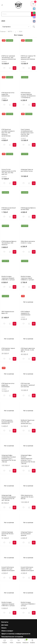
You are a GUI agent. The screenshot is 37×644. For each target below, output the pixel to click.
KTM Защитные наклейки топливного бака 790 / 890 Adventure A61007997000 (8, 133)
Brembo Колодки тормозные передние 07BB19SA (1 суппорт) (8, 604)
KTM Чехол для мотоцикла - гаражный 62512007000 (28, 385)
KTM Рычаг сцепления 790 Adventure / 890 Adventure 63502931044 (9, 58)
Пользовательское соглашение (12, 637)
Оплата (4, 628)
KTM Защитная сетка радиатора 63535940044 (8, 385)
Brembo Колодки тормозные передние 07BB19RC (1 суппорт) (8, 278)
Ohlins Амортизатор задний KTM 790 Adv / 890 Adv (27, 497)
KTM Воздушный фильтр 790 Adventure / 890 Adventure (9, 243)
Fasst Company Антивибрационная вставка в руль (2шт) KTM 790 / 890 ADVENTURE (27, 133)
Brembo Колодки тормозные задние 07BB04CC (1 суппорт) (27, 278)
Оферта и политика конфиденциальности (16, 634)
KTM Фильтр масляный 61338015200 (9, 209)
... (15, 32)
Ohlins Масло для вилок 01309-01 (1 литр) (28, 242)
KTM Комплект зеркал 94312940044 (8, 349)
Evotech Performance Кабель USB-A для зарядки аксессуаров (8, 569)
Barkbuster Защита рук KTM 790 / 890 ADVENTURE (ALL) (28, 422)
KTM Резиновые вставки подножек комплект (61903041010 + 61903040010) (28, 95)
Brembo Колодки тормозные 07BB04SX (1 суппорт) (28, 604)
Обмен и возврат (7, 631)
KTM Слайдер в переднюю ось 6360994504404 (26, 313)
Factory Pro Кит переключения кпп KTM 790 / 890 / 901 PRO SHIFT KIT (9, 172)
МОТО (10, 32)
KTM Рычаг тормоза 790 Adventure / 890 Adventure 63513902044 (28, 58)
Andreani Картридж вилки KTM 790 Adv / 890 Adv (8, 534)
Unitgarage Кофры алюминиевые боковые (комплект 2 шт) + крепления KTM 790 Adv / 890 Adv (9, 459)
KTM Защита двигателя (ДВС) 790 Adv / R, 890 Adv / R (28, 350)
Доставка (5, 625)
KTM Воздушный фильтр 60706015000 (28, 209)
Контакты (5, 622)
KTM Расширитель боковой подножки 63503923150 (7, 422)
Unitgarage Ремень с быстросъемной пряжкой (27, 534)
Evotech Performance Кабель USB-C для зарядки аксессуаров (27, 569)
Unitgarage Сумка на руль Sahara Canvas (27, 170)
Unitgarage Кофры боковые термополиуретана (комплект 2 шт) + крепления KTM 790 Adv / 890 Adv (28, 459)
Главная (3, 32)
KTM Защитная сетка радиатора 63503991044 (8, 94)
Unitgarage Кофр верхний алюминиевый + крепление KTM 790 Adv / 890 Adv (9, 498)
